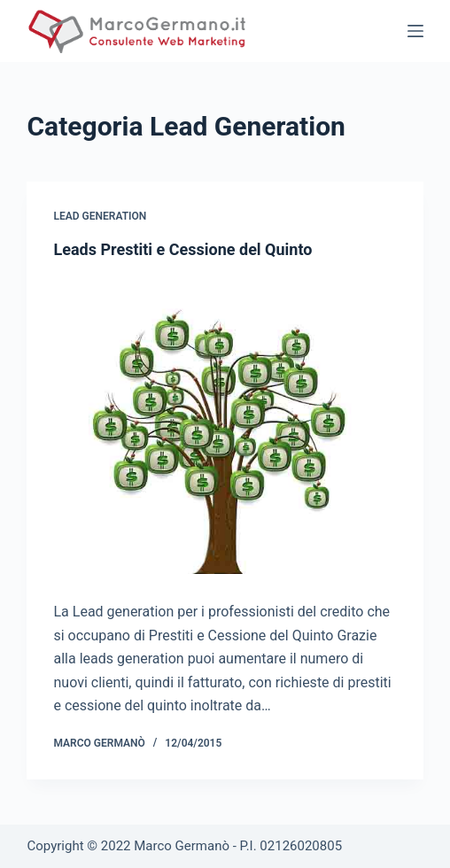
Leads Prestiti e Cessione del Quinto (182, 249)
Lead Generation (100, 216)
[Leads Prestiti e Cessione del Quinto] (225, 426)
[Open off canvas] (415, 31)
